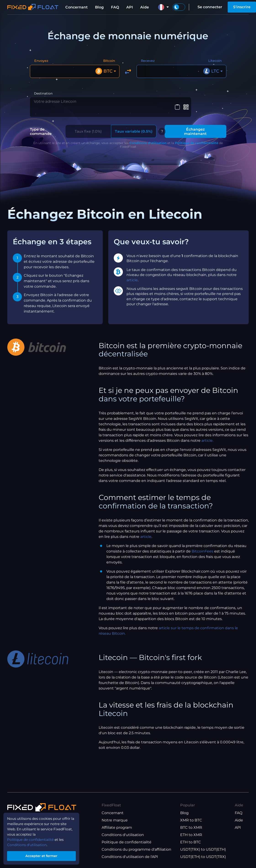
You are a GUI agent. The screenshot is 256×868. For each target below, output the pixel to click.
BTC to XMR (191, 827)
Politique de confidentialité (197, 137)
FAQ (115, 7)
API (130, 7)
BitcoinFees (202, 545)
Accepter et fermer (43, 855)
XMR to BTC (191, 820)
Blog (99, 7)
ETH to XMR (191, 835)
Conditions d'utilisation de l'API (130, 857)
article (132, 274)
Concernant (77, 7)
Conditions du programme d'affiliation (136, 849)
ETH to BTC (191, 842)
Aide (145, 7)
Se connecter (210, 7)
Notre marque (115, 820)
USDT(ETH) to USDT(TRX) (203, 857)
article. (207, 435)
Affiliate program (117, 827)
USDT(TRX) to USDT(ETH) (203, 849)
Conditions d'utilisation (148, 137)
